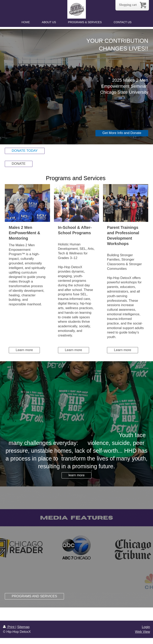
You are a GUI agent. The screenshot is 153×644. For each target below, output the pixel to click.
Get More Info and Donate (122, 133)
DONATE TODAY (25, 151)
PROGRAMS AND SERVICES (34, 596)
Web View (143, 632)
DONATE (19, 164)
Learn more (24, 350)
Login (146, 627)
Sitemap (23, 627)
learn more (77, 475)
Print (9, 627)
